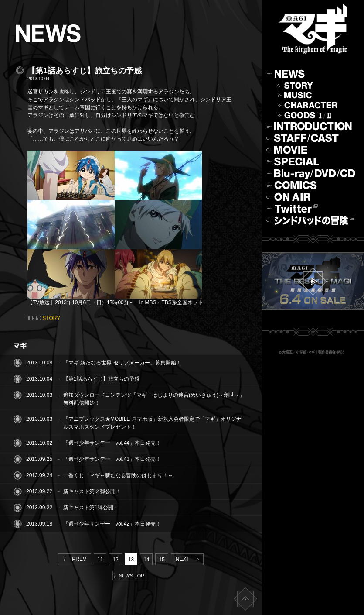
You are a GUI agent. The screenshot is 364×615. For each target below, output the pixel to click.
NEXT (189, 559)
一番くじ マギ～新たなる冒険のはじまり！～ (118, 475)
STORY (51, 318)
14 (146, 560)
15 (162, 560)
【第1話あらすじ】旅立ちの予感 (101, 379)
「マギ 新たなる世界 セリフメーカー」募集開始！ (122, 363)
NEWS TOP (129, 576)
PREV (73, 559)
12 (115, 560)
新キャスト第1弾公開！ (91, 508)
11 (100, 560)
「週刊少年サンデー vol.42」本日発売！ (112, 524)
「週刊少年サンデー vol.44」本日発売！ (112, 443)
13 (131, 560)
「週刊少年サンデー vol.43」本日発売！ (112, 459)
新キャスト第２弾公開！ (92, 491)
